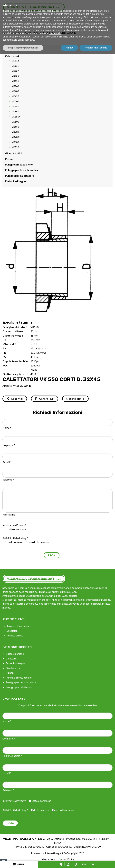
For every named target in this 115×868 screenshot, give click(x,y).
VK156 (15, 81)
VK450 (15, 96)
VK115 (15, 66)
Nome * (7, 428)
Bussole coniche (15, 50)
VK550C (28, 33)
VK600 (15, 122)
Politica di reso (15, 635)
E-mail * (7, 462)
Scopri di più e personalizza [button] (23, 862)
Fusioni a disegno (15, 181)
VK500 (15, 101)
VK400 (15, 91)
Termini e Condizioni (18, 626)
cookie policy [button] (87, 844)
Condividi (15, 399)
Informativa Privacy (14, 525)
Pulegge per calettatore (20, 176)
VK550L (16, 111)
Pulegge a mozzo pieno (19, 164)
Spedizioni (12, 631)
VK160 (15, 86)
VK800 (15, 142)
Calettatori (16, 33)
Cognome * (9, 445)
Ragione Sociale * (12, 756)
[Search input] (58, 17)
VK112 (15, 61)
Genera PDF (45, 399)
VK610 (15, 127)
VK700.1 (16, 137)
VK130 (15, 76)
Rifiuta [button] (69, 862)
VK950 (15, 147)
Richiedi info (75, 399)
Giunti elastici (13, 153)
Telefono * (8, 479)
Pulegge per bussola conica (21, 170)
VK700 (15, 132)
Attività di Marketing (14, 538)
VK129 (15, 71)
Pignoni (10, 159)
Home (5, 33)
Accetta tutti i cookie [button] (96, 862)
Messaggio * (10, 514)
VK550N (16, 117)
